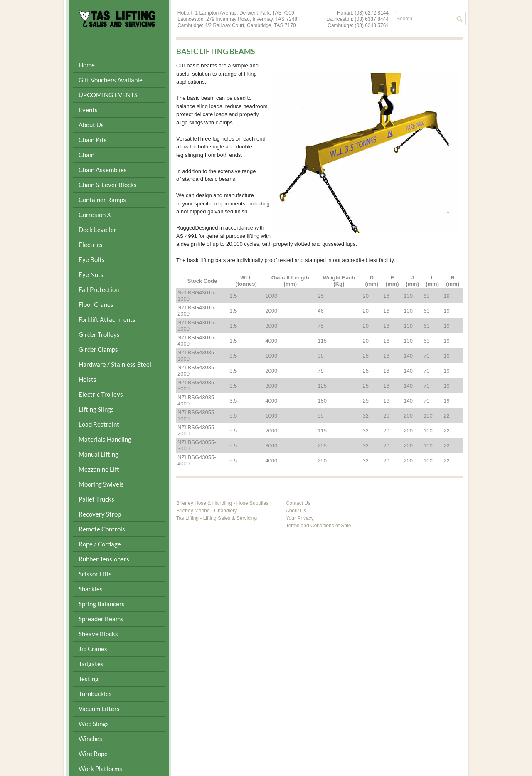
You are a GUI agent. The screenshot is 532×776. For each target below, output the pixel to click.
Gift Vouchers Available (111, 80)
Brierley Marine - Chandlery (207, 511)
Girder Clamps (98, 349)
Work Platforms (100, 769)
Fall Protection (99, 289)
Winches (90, 739)
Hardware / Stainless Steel (115, 364)
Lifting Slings (96, 409)
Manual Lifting (99, 454)
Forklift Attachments (107, 319)
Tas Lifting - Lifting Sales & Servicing (217, 518)
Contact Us (298, 503)
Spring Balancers (102, 604)
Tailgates (91, 664)
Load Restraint (99, 424)
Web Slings (94, 724)
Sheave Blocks (98, 634)
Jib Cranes (93, 649)
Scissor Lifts (95, 574)
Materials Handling (105, 439)
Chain (86, 155)
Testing (89, 679)
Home (87, 65)
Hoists (87, 379)
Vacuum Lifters (99, 709)
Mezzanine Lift (99, 469)
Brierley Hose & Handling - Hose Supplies (222, 503)
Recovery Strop (100, 514)
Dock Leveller (97, 230)
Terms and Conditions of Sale (319, 526)
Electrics (91, 245)
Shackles (91, 589)
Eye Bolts (92, 259)
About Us (91, 125)
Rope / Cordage (100, 544)
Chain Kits (93, 140)
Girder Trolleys (99, 334)
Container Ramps (102, 200)
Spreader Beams (101, 619)
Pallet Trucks (96, 499)
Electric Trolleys (101, 394)
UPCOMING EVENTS (108, 95)
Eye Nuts (91, 274)
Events (88, 110)
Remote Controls (102, 529)
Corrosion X (95, 215)
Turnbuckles (95, 694)
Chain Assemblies (103, 170)
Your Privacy (300, 518)
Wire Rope (93, 754)
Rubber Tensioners (104, 559)
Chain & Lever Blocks (108, 185)
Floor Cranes (96, 304)
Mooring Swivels (101, 484)
